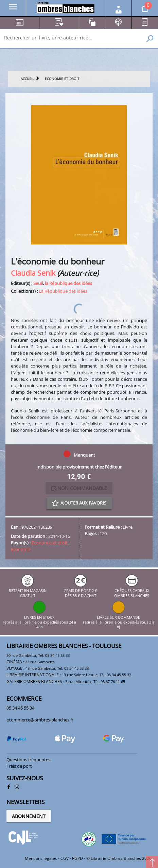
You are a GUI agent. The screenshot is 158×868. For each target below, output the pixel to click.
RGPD (77, 858)
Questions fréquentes (28, 760)
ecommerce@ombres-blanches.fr (40, 720)
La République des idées (63, 291)
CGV (65, 858)
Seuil (38, 283)
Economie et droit (50, 543)
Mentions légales (41, 858)
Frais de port (19, 766)
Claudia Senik (33, 273)
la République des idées (68, 283)
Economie (21, 549)
